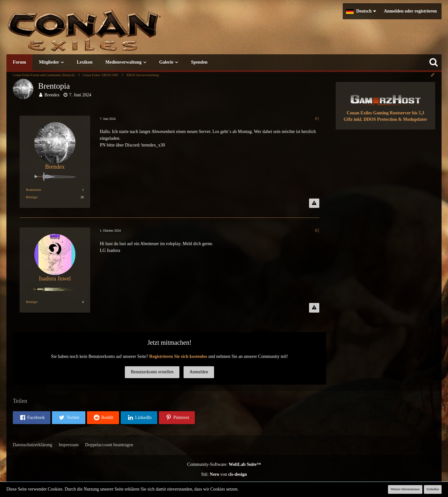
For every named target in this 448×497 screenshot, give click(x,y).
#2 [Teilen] (317, 231)
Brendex (52, 95)
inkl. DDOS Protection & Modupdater (390, 119)
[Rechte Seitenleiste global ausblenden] (433, 75)
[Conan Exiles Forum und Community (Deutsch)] (108, 34)
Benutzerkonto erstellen (152, 372)
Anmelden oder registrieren (410, 11)
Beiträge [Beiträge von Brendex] (31, 197)
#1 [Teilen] (317, 119)
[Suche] (434, 62)
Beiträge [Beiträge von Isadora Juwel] (31, 302)
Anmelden (199, 372)
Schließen (433, 489)
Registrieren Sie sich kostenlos (178, 356)
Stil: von (224, 474)
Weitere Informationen (405, 489)
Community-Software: (224, 464)
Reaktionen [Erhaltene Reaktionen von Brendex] (33, 190)
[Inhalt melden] (314, 203)
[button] (361, 11)
